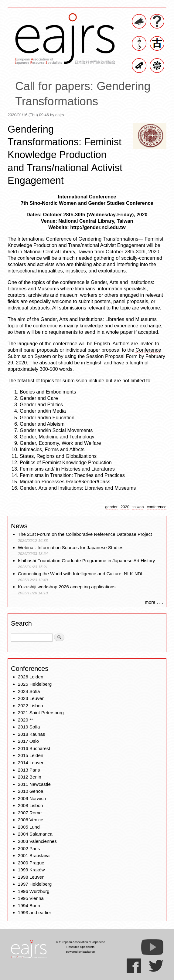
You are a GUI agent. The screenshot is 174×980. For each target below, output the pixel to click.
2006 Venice (31, 820)
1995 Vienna (31, 898)
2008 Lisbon (31, 805)
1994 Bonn (29, 906)
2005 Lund (29, 827)
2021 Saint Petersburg (41, 713)
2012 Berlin (30, 777)
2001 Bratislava (34, 855)
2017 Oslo (28, 741)
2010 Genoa (31, 791)
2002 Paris (29, 848)
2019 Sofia (29, 727)
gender (111, 507)
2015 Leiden (31, 755)
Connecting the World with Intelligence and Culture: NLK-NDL (81, 574)
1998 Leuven (31, 877)
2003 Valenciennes (37, 841)
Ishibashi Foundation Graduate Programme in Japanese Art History (87, 561)
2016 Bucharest (34, 748)
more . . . (154, 602)
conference (157, 507)
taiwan (138, 507)
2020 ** (26, 720)
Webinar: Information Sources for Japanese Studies (71, 547)
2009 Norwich (32, 798)
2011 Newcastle (34, 784)
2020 (125, 507)
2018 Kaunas (32, 734)
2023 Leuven (31, 698)
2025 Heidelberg (35, 684)
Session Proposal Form (112, 356)
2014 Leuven (31, 763)
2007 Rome (30, 813)
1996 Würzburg (34, 891)
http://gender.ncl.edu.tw (98, 227)
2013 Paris (29, 770)
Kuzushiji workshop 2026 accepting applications (67, 587)
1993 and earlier (35, 912)
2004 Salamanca (35, 834)
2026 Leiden (31, 677)
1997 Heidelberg (35, 884)
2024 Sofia (29, 691)
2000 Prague (31, 863)
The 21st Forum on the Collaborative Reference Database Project (85, 534)
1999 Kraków (31, 870)
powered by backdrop (81, 952)
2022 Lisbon (31, 706)
